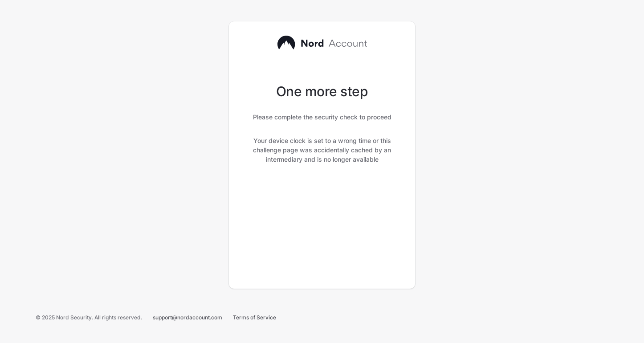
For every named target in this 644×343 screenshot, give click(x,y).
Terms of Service (255, 317)
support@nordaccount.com (187, 317)
